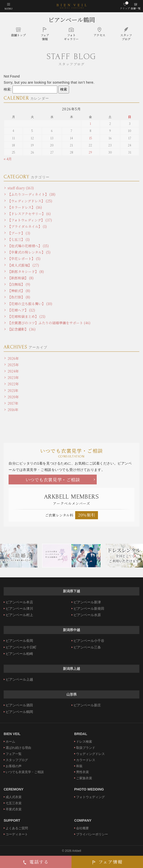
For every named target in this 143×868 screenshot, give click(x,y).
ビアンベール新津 (87, 602)
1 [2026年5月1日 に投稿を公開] (90, 123)
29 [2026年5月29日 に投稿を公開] (90, 152)
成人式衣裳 (14, 797)
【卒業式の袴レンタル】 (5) (29, 252)
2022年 (13, 384)
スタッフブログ (17, 760)
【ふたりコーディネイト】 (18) (31, 194)
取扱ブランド (86, 748)
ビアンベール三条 (87, 647)
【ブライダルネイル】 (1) (27, 226)
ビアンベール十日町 (21, 647)
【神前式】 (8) (19, 291)
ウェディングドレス (90, 754)
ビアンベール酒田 (19, 705)
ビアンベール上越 (19, 679)
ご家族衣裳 (84, 778)
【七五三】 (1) (19, 239)
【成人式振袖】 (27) (23, 265)
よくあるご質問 (17, 828)
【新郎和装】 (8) (21, 278)
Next (134, 556)
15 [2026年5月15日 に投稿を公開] (90, 138)
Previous (9, 556)
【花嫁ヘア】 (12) (21, 310)
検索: (8, 89)
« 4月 (8, 159)
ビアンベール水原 (87, 615)
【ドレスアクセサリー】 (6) (29, 214)
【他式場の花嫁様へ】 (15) (28, 246)
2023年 (13, 377)
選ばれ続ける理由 (18, 748)
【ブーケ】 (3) (19, 233)
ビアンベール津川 (19, 609)
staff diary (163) (21, 188)
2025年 (13, 365)
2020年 (13, 397)
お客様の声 (14, 766)
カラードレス (86, 760)
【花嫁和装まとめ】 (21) (26, 316)
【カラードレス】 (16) (25, 207)
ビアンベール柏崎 (19, 654)
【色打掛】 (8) (19, 297)
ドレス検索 (84, 742)
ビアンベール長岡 (19, 641)
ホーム (10, 742)
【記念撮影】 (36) (22, 329)
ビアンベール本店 (19, 602)
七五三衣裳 (14, 803)
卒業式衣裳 (14, 809)
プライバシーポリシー (92, 834)
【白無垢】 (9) (19, 284)
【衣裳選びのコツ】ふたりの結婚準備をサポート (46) (49, 323)
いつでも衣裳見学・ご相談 (53, 479)
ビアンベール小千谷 (89, 641)
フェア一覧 (14, 754)
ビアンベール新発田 (89, 609)
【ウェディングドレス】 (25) (30, 201)
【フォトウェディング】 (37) (30, 220)
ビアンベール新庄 (87, 705)
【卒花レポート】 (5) (24, 259)
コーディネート (17, 834)
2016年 (13, 410)
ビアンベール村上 (19, 615)
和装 (79, 766)
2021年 (13, 390)
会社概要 (83, 828)
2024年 (13, 371)
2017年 (13, 403)
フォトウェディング (90, 797)
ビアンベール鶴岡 (72, 19)
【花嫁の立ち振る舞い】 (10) (30, 304)
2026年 (13, 358)
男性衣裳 (83, 772)
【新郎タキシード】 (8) (26, 272)
